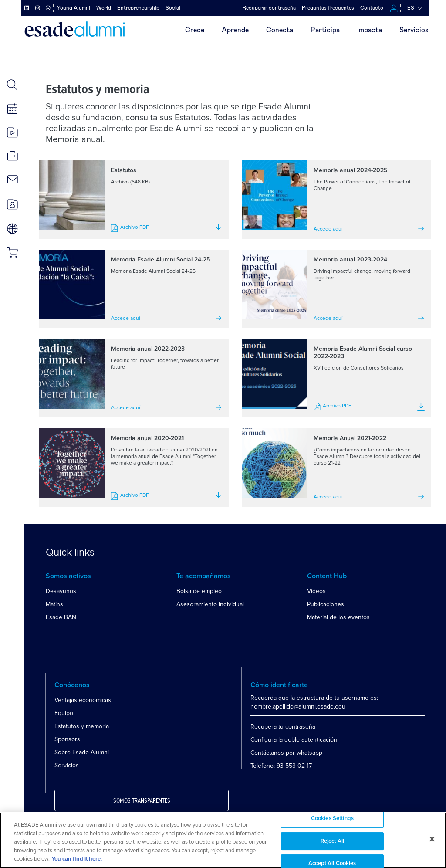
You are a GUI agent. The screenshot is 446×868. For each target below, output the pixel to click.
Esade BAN (61, 617)
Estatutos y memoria (82, 726)
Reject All (332, 841)
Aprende (235, 30)
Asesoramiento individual (210, 604)
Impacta (370, 30)
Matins (54, 604)
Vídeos (316, 591)
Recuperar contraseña (269, 8)
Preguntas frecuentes (328, 8)
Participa (325, 30)
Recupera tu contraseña (283, 727)
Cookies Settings (332, 819)
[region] (223, 840)
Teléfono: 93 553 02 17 (281, 766)
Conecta (280, 30)
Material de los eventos (338, 617)
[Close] (432, 839)
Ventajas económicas (83, 700)
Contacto (372, 8)
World (104, 8)
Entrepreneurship (138, 8)
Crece (195, 30)
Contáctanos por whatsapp (286, 753)
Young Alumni (74, 8)
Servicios (414, 30)
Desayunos (61, 591)
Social (173, 8)
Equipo (64, 713)
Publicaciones (326, 604)
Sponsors (67, 739)
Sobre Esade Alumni (82, 752)
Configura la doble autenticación (294, 740)
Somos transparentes (142, 801)
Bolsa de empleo (199, 591)
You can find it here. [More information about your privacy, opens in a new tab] (77, 859)
